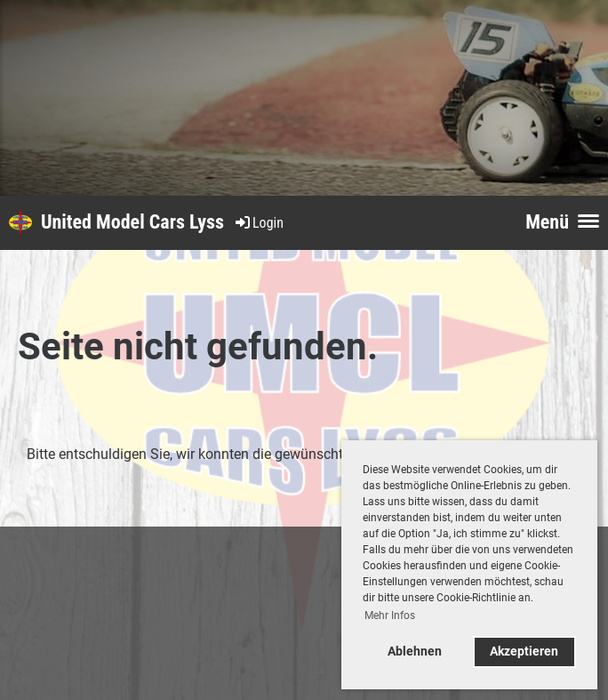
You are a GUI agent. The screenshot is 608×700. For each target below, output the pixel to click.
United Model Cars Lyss (132, 222)
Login (258, 223)
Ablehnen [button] (415, 652)
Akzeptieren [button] (524, 652)
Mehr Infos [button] (390, 616)
